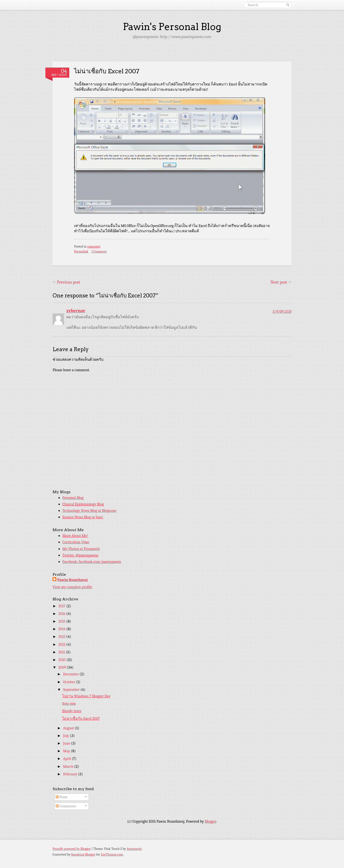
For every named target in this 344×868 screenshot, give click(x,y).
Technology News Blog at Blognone (89, 511)
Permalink (81, 251)
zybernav (76, 311)
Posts (62, 797)
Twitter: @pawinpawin (80, 555)
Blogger (210, 821)
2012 (62, 645)
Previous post (66, 282)
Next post (281, 282)
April (67, 759)
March (69, 767)
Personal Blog (73, 498)
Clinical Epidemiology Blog (83, 504)
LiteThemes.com (112, 855)
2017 (62, 606)
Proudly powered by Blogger (72, 849)
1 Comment (99, 251)
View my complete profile (72, 587)
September (72, 690)
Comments (66, 806)
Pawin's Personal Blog (172, 27)
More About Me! (75, 536)
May (67, 751)
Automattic (134, 849)
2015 (62, 621)
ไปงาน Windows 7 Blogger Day (86, 696)
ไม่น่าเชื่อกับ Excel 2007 (81, 719)
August (69, 728)
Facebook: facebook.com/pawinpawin (92, 562)
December (71, 674)
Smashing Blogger (83, 855)
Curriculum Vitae (76, 542)
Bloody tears (72, 711)
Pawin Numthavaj (73, 580)
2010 (62, 660)
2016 (62, 614)
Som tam (69, 704)
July (67, 736)
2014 (62, 629)
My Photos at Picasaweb (81, 549)
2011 (62, 652)
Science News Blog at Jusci (83, 517)
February (71, 774)
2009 (63, 667)
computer (94, 246)
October (70, 682)
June (67, 743)
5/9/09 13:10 (282, 312)
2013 (62, 637)
